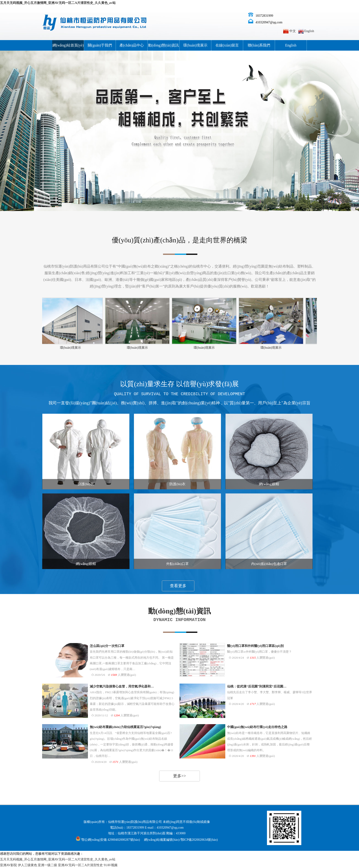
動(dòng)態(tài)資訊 (163, 45)
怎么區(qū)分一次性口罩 (107, 646)
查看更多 (178, 586)
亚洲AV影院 (8, 865)
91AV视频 (111, 865)
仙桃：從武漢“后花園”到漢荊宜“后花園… (257, 686)
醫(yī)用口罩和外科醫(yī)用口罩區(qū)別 (255, 646)
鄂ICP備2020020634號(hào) (199, 840)
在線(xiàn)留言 (227, 45)
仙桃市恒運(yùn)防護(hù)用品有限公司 (135, 822)
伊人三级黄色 (27, 865)
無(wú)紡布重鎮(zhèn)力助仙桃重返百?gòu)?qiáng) (125, 727)
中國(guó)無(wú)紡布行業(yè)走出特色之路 (257, 727)
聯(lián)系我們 (259, 45)
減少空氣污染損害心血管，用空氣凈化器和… (122, 686)
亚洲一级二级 (47, 865)
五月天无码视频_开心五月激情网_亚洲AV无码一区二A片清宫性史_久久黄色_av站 (58, 3)
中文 (293, 31)
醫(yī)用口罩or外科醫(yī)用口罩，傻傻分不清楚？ (259, 652)
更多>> (179, 776)
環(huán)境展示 (195, 45)
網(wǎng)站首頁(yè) (68, 45)
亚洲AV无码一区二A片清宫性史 (80, 865)
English (309, 31)
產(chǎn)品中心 (132, 45)
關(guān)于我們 (100, 45)
